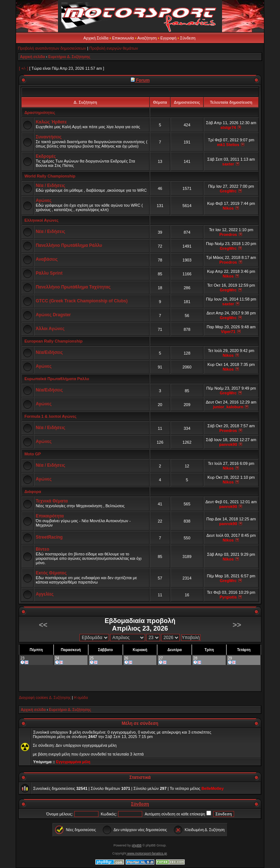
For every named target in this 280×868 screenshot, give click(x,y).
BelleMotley (212, 788)
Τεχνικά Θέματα (52, 501)
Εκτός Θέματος (51, 573)
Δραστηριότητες (40, 112)
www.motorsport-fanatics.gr (146, 853)
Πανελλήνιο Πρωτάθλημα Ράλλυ (69, 245)
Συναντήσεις (49, 137)
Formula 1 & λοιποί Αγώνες (50, 416)
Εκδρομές (46, 156)
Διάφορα (33, 492)
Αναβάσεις (47, 259)
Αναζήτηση (147, 38)
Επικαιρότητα (50, 516)
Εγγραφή (168, 38)
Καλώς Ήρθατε (51, 122)
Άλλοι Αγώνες (50, 329)
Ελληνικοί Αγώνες (42, 220)
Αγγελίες (45, 594)
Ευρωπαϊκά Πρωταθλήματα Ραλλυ (57, 379)
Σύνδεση (188, 38)
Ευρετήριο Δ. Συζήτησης (69, 57)
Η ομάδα (81, 698)
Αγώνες (44, 200)
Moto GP (33, 454)
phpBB (137, 845)
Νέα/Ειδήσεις (49, 352)
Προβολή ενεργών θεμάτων (114, 48)
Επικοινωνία (123, 38)
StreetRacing (49, 537)
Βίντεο (42, 549)
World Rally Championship (50, 176)
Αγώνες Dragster (53, 315)
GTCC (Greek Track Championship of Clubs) (82, 301)
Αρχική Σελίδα (96, 38)
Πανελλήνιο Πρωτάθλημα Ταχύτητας (73, 287)
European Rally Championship (54, 341)
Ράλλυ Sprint (49, 273)
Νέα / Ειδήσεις (50, 186)
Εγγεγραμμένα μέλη (73, 762)
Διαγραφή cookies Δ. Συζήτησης (45, 698)
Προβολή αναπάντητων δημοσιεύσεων (52, 48)
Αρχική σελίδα (33, 57)
